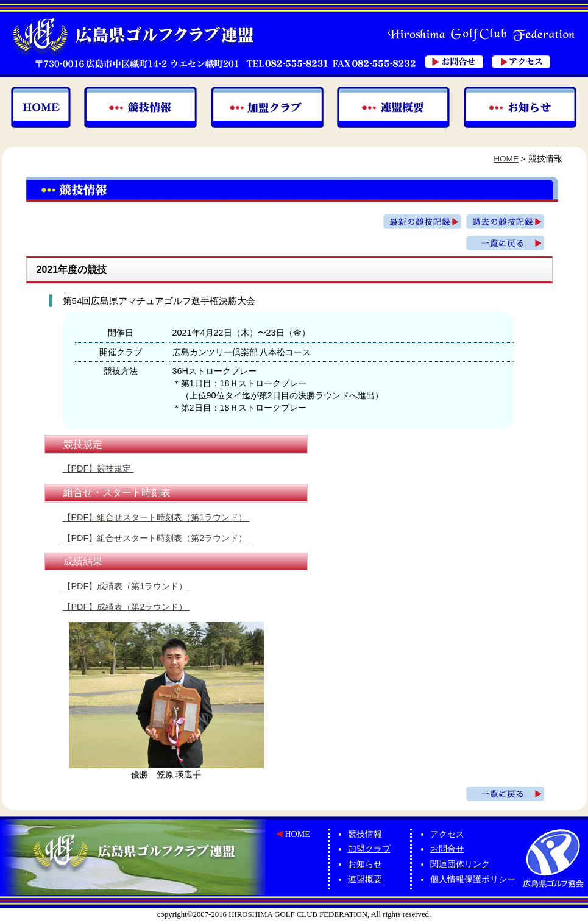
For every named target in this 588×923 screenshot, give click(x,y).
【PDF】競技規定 (98, 469)
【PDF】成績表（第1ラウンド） (126, 586)
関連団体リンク (460, 864)
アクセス (447, 834)
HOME (506, 159)
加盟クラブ (369, 849)
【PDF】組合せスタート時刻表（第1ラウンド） (156, 517)
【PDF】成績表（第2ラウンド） (126, 607)
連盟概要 (365, 879)
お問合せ (447, 849)
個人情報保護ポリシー (473, 879)
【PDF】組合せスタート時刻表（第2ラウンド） (156, 538)
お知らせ (365, 864)
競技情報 (365, 834)
